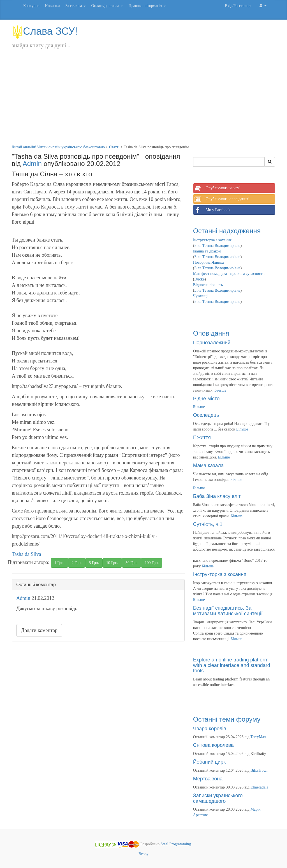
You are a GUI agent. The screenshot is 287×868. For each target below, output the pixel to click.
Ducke (199, 279)
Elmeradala (259, 787)
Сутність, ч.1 (208, 524)
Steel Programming (176, 844)
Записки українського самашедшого (218, 798)
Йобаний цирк (209, 762)
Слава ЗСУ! (45, 31)
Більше (220, 390)
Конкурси (31, 6)
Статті (114, 147)
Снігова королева (213, 745)
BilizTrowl (259, 770)
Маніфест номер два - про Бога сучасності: (229, 274)
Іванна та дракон (207, 251)
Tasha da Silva (26, 554)
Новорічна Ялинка (209, 262)
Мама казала (208, 465)
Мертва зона (208, 779)
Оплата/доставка (107, 6)
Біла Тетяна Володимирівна (217, 246)
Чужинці (200, 296)
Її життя (202, 437)
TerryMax (258, 737)
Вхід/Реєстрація (238, 6)
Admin (32, 164)
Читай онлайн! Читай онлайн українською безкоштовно (58, 147)
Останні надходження (227, 231)
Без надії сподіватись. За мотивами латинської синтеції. (229, 611)
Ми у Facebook (212, 210)
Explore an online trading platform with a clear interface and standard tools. (232, 665)
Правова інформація (147, 6)
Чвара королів (210, 729)
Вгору (143, 854)
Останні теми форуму (227, 719)
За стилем (75, 6)
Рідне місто (206, 399)
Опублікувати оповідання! (221, 199)
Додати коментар (39, 630)
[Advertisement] (143, 102)
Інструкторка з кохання (212, 240)
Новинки (52, 6)
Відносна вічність (208, 285)
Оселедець (206, 415)
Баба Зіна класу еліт (217, 496)
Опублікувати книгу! (217, 188)
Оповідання (211, 333)
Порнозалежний (212, 343)
